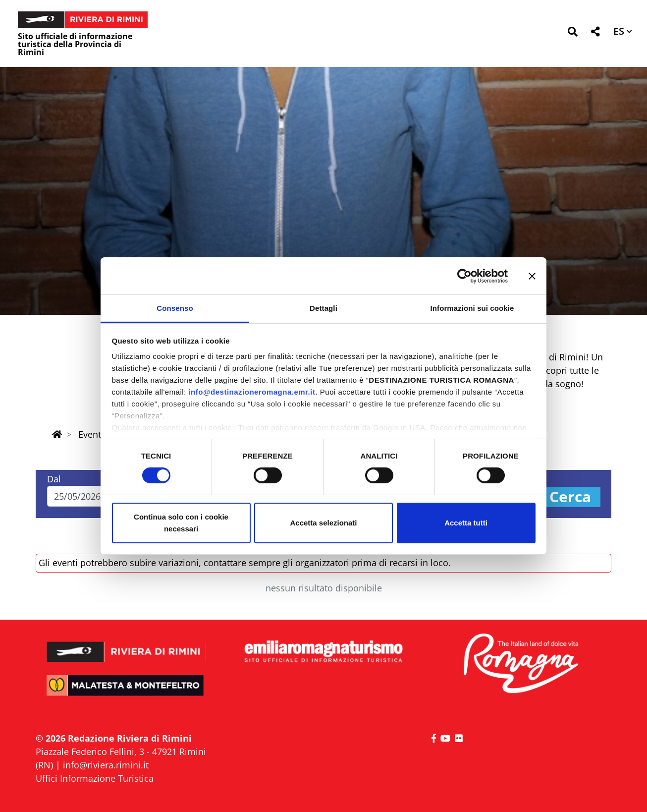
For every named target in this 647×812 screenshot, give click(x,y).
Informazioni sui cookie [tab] (472, 308)
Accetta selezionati (323, 523)
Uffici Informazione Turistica (95, 778)
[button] (572, 33)
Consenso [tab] (175, 308)
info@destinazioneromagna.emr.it (252, 392)
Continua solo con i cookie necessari (181, 523)
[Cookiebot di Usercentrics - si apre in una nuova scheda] (464, 276)
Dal (54, 479)
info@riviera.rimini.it (106, 765)
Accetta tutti (466, 523)
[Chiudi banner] (532, 276)
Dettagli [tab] (323, 308)
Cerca (570, 497)
